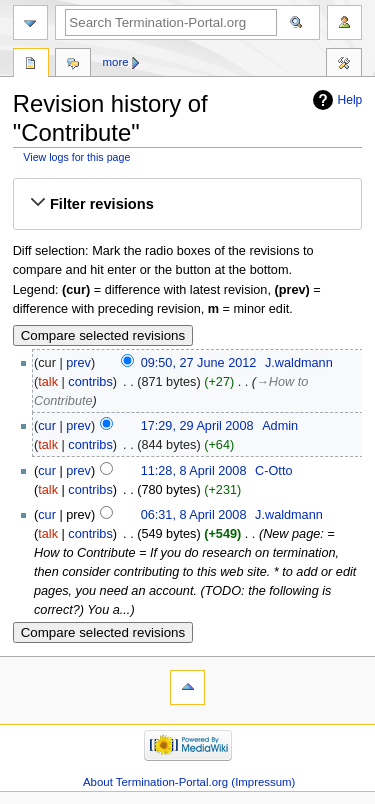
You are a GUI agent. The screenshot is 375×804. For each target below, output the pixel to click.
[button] (187, 204)
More (116, 62)
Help (350, 100)
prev (78, 363)
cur (47, 426)
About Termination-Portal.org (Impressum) (189, 782)
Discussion (73, 65)
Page (31, 65)
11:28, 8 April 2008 (194, 471)
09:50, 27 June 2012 (199, 363)
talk (48, 382)
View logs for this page (76, 157)
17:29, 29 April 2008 (197, 426)
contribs (90, 382)
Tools (344, 65)
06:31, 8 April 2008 (194, 515)
